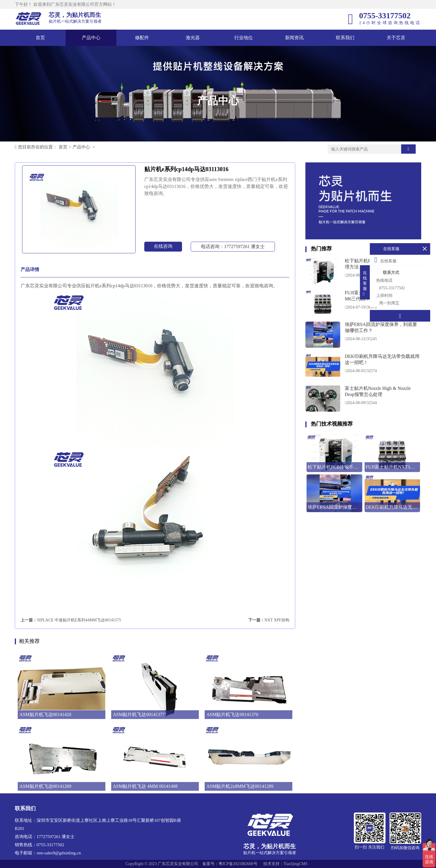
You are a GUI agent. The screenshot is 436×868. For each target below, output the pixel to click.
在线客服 (385, 260)
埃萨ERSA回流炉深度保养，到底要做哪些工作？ (381, 327)
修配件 (142, 38)
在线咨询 (163, 246)
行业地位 (244, 38)
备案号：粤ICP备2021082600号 (230, 864)
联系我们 (345, 38)
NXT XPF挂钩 (277, 620)
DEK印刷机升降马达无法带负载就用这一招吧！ (382, 359)
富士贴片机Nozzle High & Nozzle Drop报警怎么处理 (378, 391)
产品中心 (91, 38)
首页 (40, 38)
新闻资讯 (294, 38)
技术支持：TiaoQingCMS (285, 864)
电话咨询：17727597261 (233, 246)
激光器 (193, 38)
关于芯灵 (396, 38)
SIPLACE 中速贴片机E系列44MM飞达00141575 (79, 620)
